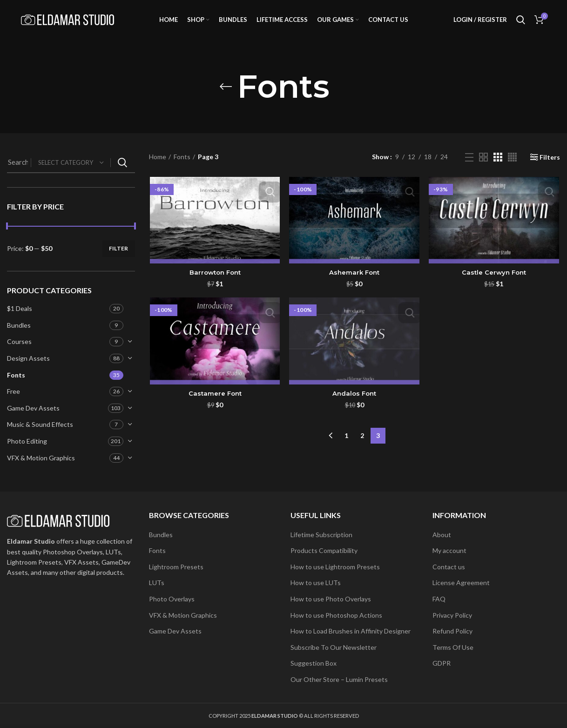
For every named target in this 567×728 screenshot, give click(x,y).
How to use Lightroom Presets (335, 567)
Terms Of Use (453, 647)
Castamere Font (214, 404)
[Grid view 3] (498, 166)
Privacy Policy (452, 615)
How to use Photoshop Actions (336, 615)
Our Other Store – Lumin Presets (339, 679)
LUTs (157, 583)
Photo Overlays (172, 599)
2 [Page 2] (362, 443)
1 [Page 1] (346, 443)
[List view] (469, 167)
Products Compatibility (324, 550)
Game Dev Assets (33, 417)
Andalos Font (354, 404)
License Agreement (461, 583)
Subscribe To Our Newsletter (334, 647)
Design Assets (28, 367)
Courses (19, 351)
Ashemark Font (354, 283)
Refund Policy (452, 631)
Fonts (16, 384)
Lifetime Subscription (321, 535)
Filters (550, 167)
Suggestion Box (314, 663)
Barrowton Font (214, 283)
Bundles (19, 334)
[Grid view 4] (512, 166)
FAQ (439, 599)
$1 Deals (20, 318)
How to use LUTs (316, 583)
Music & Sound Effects (40, 434)
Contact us (449, 567)
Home (158, 166)
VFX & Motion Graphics (41, 467)
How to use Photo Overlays (331, 599)
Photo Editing (27, 450)
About (442, 535)
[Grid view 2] (483, 166)
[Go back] (226, 96)
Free (13, 401)
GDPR (442, 663)
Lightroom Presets (176, 567)
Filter (119, 258)
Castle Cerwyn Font (495, 283)
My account (449, 550)
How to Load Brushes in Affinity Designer (351, 631)
